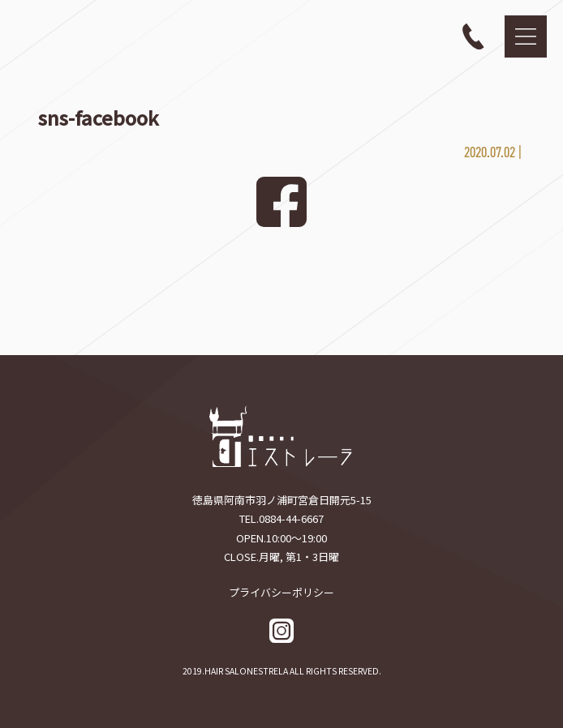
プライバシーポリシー (281, 592)
